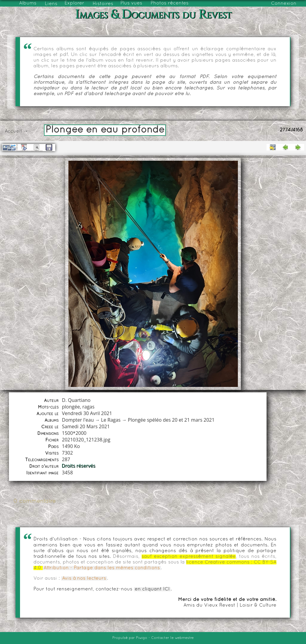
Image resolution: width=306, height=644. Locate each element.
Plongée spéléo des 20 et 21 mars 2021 (171, 420)
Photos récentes (170, 3)
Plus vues (131, 3)
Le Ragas (111, 420)
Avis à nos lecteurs (84, 578)
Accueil (13, 131)
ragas (88, 407)
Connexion (284, 4)
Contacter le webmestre (172, 638)
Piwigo (142, 638)
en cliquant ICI (152, 589)
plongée (71, 407)
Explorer (74, 3)
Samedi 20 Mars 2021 (86, 426)
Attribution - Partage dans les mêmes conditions (102, 568)
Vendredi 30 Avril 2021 (87, 413)
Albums (28, 3)
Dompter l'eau (78, 420)
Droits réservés (79, 466)
